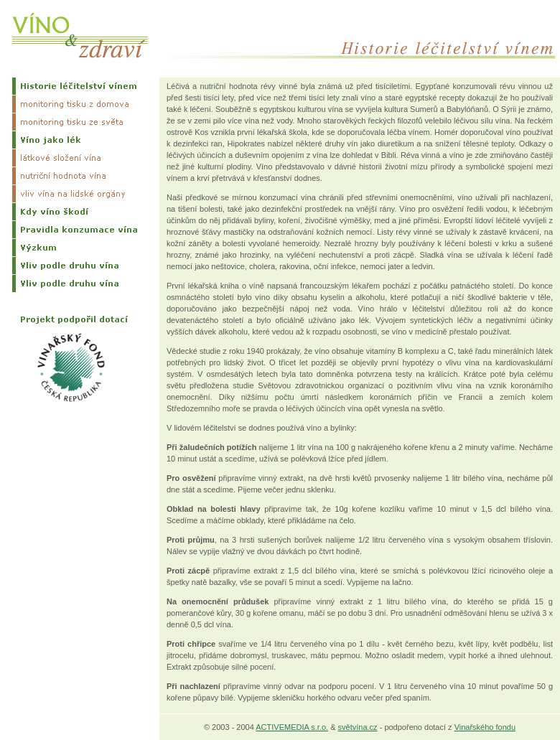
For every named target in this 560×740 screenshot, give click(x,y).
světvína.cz (358, 727)
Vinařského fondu (485, 727)
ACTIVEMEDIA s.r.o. (292, 727)
